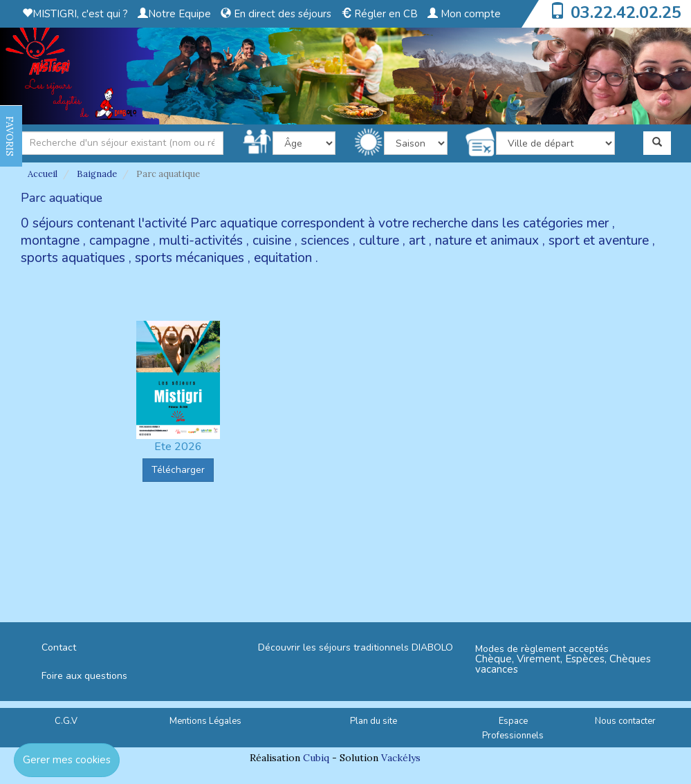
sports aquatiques (73, 258)
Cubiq (316, 758)
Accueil (43, 174)
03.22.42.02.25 (626, 12)
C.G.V (66, 721)
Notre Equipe (174, 14)
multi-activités (201, 241)
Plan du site (374, 721)
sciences (325, 241)
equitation (283, 258)
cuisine (272, 241)
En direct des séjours (276, 14)
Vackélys (401, 758)
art (417, 241)
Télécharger (178, 470)
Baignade (97, 174)
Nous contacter (625, 721)
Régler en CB (379, 14)
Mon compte (464, 14)
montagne (50, 241)
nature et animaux (487, 241)
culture (379, 241)
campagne (119, 241)
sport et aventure (599, 241)
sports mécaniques (190, 258)
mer (598, 223)
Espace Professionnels (513, 728)
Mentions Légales (205, 721)
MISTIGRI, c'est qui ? (75, 14)
